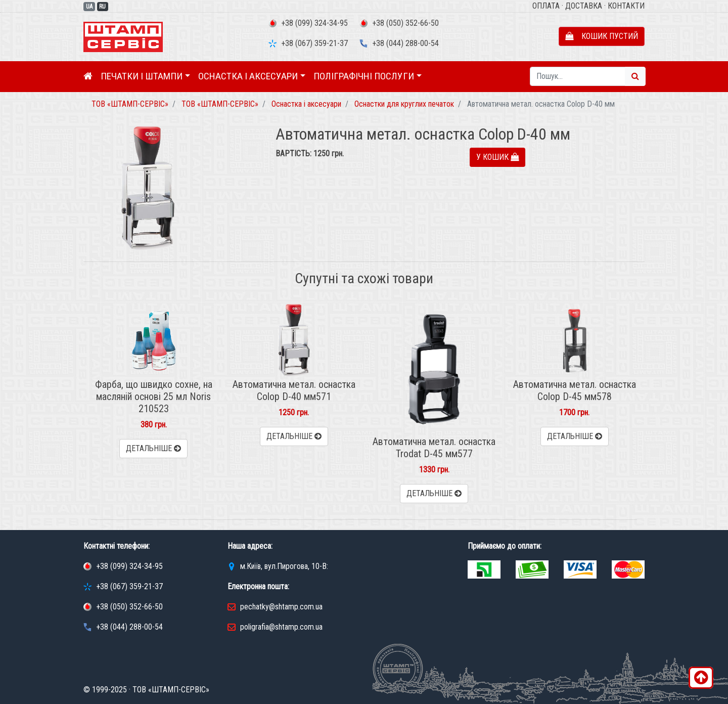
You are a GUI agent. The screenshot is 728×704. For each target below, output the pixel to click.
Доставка (584, 6)
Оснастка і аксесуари (248, 76)
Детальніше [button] (153, 448)
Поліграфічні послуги (364, 76)
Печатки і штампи (142, 76)
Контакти (626, 6)
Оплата (546, 6)
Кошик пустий (602, 36)
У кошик (497, 157)
